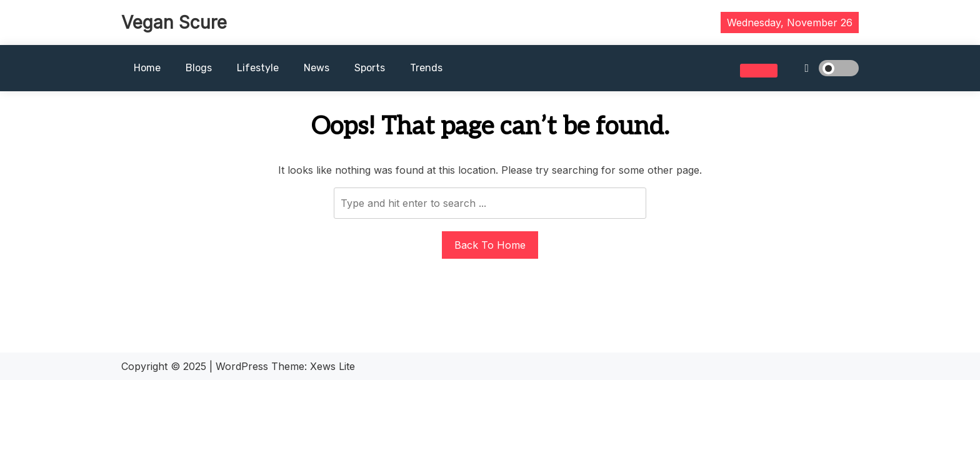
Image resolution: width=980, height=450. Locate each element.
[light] (821, 68)
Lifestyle (258, 68)
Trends (426, 68)
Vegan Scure (174, 22)
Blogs (199, 68)
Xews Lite (332, 366)
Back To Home (490, 245)
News (317, 68)
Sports (370, 68)
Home (147, 68)
